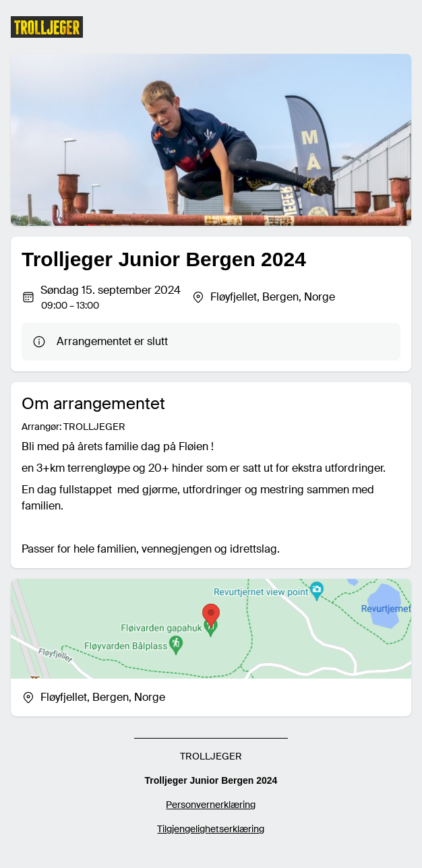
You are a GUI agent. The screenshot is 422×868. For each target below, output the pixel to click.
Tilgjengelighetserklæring (211, 829)
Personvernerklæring (211, 805)
